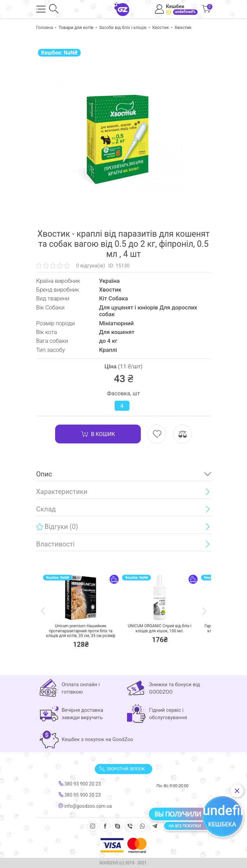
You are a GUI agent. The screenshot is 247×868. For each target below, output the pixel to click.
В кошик (98, 434)
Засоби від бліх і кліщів (122, 27)
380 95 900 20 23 (80, 795)
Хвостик (160, 27)
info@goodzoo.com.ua (85, 806)
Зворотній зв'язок (122, 769)
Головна (45, 27)
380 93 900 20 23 (80, 784)
